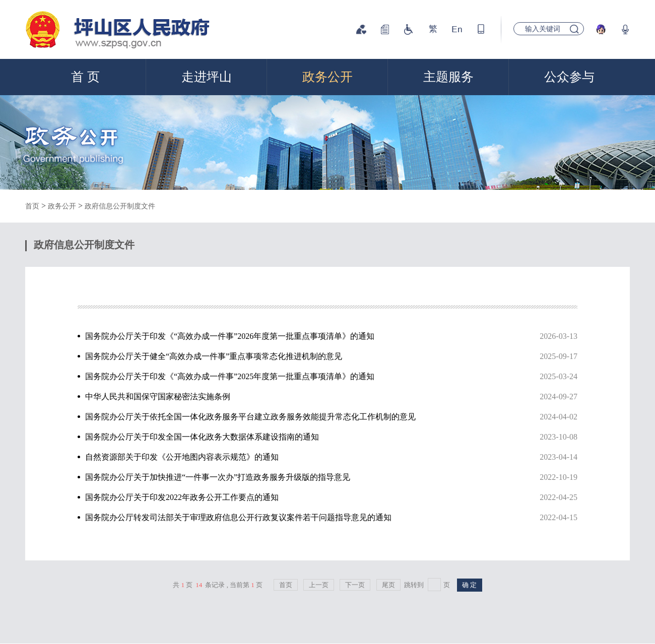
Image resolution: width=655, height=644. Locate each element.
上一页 (319, 585)
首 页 (85, 77)
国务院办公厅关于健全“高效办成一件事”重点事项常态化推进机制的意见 (327, 356)
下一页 (355, 585)
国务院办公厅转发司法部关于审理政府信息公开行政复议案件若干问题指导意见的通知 (327, 518)
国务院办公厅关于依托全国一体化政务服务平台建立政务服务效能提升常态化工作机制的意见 (327, 417)
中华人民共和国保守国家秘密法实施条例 (327, 397)
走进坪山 (207, 77)
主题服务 (448, 77)
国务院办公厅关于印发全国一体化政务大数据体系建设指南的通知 (327, 437)
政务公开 (327, 77)
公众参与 (569, 77)
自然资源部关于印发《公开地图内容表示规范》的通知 (327, 457)
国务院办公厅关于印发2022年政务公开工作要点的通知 (327, 497)
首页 (32, 206)
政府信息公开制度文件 (120, 206)
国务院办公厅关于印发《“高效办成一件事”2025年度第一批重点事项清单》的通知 (327, 377)
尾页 (388, 585)
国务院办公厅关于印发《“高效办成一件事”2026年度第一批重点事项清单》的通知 (327, 336)
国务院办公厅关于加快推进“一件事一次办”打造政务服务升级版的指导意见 (327, 477)
